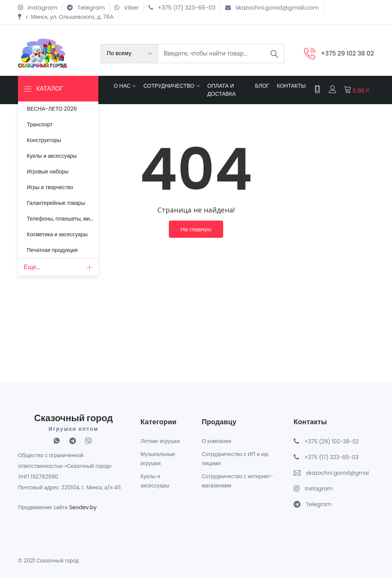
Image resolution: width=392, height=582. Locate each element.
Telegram (319, 509)
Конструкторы (43, 137)
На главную (196, 235)
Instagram (319, 493)
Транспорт (38, 123)
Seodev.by (83, 512)
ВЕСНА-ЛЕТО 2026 (51, 108)
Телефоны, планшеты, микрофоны (62, 210)
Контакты (291, 88)
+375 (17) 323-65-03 (331, 462)
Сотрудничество (169, 88)
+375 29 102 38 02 (347, 53)
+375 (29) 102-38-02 (332, 446)
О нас (122, 88)
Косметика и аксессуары (56, 225)
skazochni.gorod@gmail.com (337, 477)
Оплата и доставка (222, 92)
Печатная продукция (51, 239)
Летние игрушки (160, 446)
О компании (216, 446)
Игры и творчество (49, 181)
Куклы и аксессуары (51, 152)
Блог (261, 88)
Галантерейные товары (55, 196)
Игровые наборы (47, 167)
